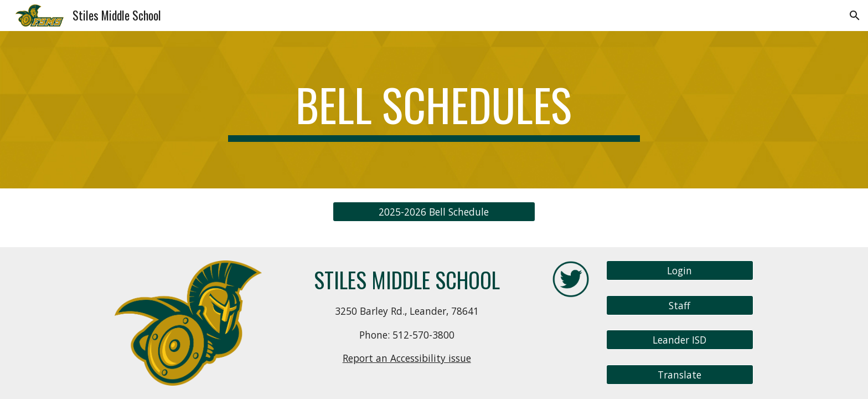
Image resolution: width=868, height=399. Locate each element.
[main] (434, 110)
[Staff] (680, 305)
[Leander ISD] (680, 340)
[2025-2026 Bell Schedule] (434, 212)
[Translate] (680, 375)
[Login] (680, 271)
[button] (855, 16)
